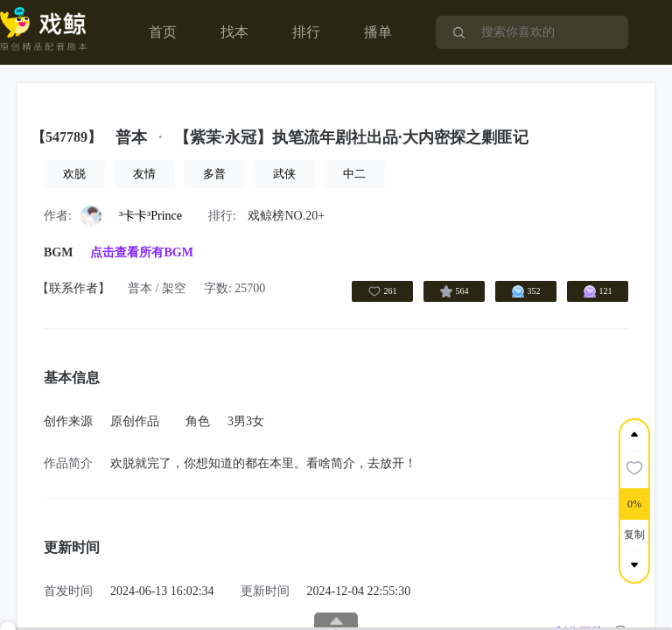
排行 (306, 32)
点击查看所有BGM (141, 252)
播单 (378, 32)
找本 (234, 32)
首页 (163, 32)
